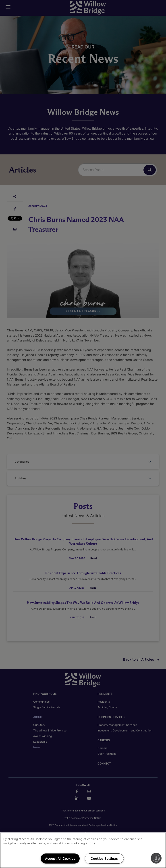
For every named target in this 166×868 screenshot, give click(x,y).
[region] (83, 850)
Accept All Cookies (60, 859)
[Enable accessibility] (156, 858)
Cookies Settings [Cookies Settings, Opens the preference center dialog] (104, 859)
